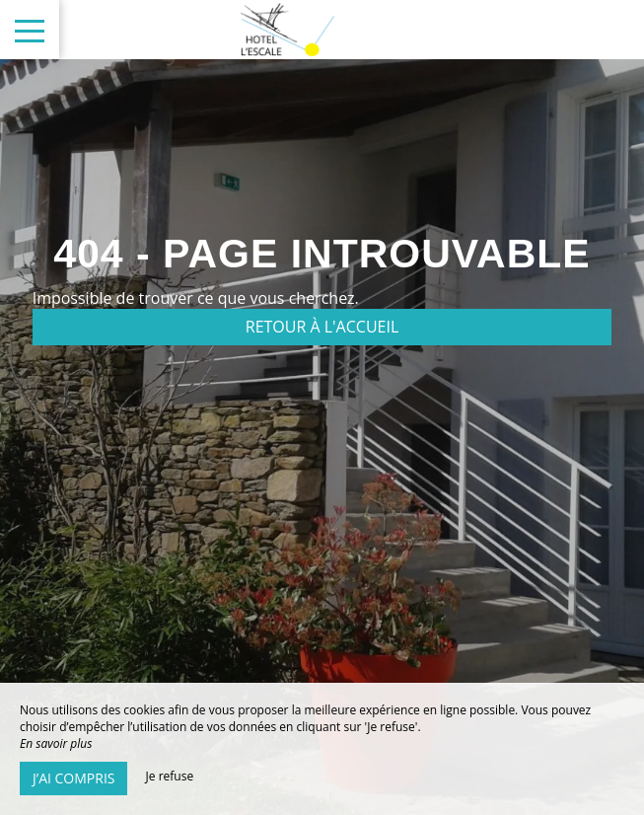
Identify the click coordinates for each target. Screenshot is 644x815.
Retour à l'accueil (322, 327)
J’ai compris (73, 778)
